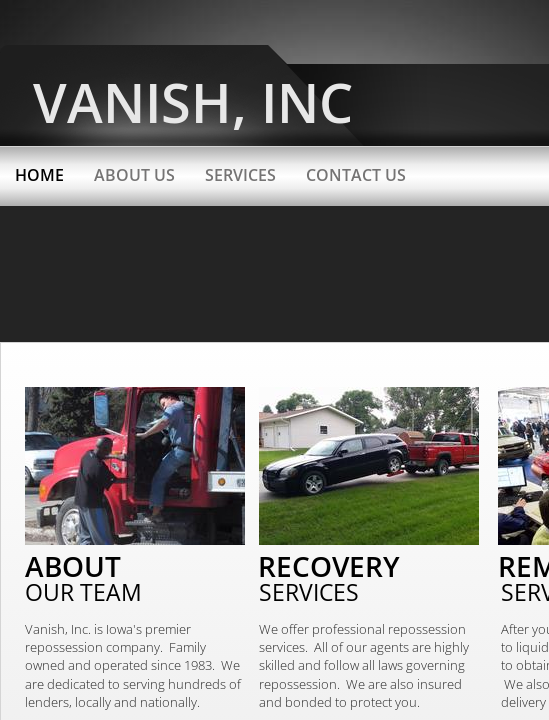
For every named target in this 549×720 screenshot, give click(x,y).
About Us (134, 175)
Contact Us (356, 175)
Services (240, 175)
